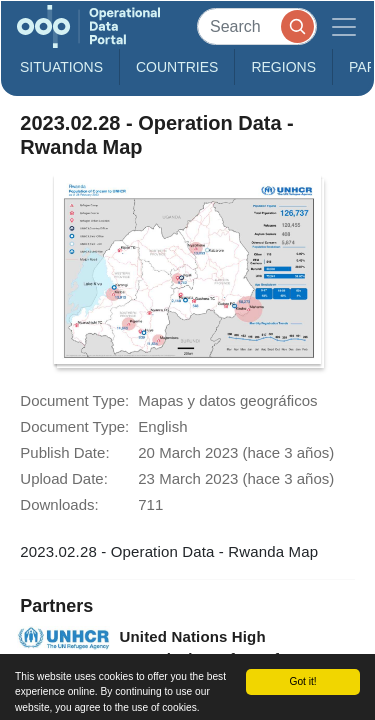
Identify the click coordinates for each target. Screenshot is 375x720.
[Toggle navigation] (344, 26)
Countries (177, 67)
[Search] (257, 26)
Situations (61, 67)
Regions (283, 67)
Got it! (302, 681)
